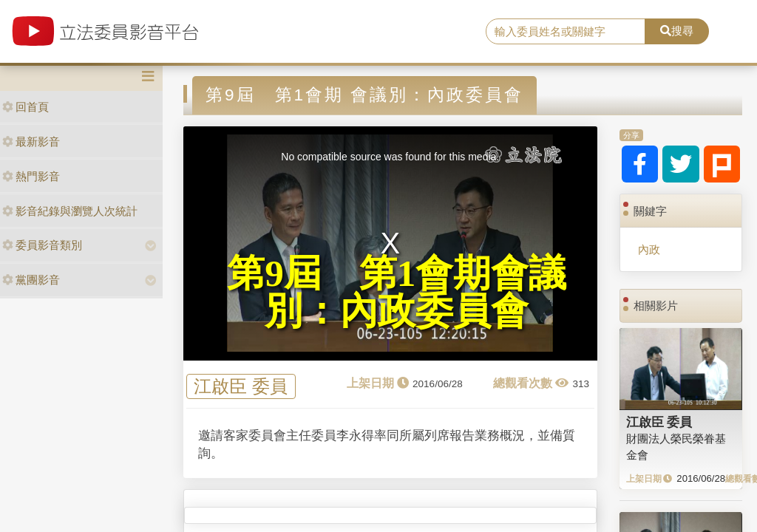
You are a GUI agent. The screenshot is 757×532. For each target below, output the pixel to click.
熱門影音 (31, 176)
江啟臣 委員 (241, 387)
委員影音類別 (42, 245)
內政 (649, 249)
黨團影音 (31, 280)
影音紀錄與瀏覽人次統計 (70, 211)
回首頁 (26, 107)
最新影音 (31, 141)
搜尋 (677, 31)
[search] (566, 32)
